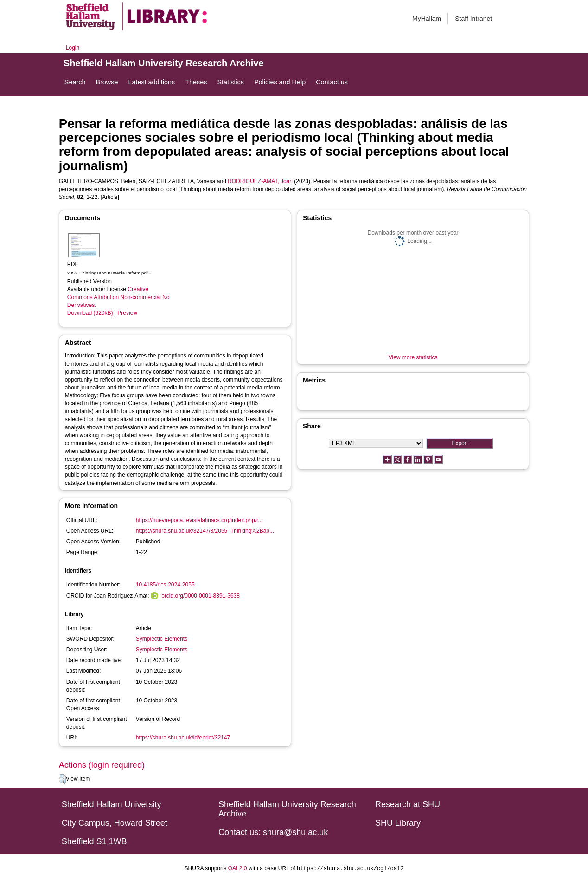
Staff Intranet (473, 19)
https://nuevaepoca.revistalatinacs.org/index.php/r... (199, 520)
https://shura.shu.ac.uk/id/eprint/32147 (183, 738)
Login (73, 48)
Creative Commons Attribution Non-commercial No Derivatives (118, 297)
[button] (62, 779)
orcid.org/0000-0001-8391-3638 (201, 596)
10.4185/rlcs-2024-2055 (165, 585)
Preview (127, 313)
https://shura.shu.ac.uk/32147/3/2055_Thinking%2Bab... (205, 531)
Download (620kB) (90, 313)
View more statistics (413, 357)
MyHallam (427, 19)
